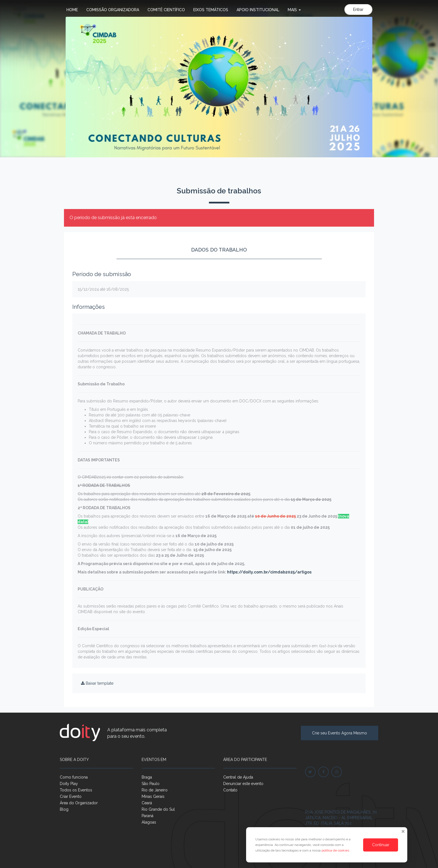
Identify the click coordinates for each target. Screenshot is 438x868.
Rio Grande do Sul (158, 809)
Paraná (147, 816)
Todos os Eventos (76, 790)
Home (72, 10)
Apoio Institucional (258, 10)
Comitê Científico (166, 10)
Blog (64, 809)
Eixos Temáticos (211, 10)
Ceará (147, 803)
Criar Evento (71, 796)
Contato (230, 790)
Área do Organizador (79, 803)
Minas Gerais (153, 796)
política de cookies (336, 850)
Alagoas (149, 822)
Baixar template (97, 683)
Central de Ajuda (238, 777)
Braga (147, 777)
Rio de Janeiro (155, 790)
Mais (294, 10)
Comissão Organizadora (113, 10)
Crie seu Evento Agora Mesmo (340, 733)
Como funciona (74, 777)
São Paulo (151, 784)
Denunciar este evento (243, 784)
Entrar (358, 10)
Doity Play (69, 784)
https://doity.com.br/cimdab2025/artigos (269, 572)
